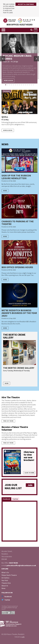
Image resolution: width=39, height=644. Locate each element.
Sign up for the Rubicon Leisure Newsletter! (16, 177)
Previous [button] (3, 59)
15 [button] (34, 85)
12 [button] (28, 85)
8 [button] (20, 85)
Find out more (8, 421)
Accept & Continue (26, 4)
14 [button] (32, 85)
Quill (5, 117)
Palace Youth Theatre (9, 575)
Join (30, 485)
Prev (3, 103)
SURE (23, 637)
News (3, 588)
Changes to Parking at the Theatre (18, 223)
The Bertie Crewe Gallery (19, 368)
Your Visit (5, 580)
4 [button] (12, 85)
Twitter (15, 499)
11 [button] (26, 85)
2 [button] (8, 85)
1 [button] (6, 85)
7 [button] (18, 85)
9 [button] (22, 85)
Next (36, 103)
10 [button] (24, 85)
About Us (5, 586)
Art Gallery (5, 578)
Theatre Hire (6, 583)
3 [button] (10, 85)
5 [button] (14, 85)
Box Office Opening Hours (17, 267)
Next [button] (36, 59)
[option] (19, 59)
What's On (5, 572)
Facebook (6, 499)
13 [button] (30, 85)
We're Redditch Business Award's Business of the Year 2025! (19, 313)
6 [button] (16, 85)
